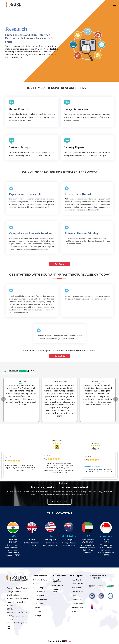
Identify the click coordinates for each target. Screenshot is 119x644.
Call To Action (59, 499)
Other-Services (41, 600)
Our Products (40, 596)
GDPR (74, 611)
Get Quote (60, 264)
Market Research (18, 129)
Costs (74, 596)
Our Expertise (40, 592)
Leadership (39, 588)
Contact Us (60, 356)
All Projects (39, 615)
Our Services (58, 585)
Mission (38, 608)
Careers (38, 611)
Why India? (76, 588)
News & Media (77, 584)
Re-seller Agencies (57, 581)
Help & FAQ (76, 580)
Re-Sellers (39, 604)
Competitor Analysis (76, 129)
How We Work (77, 592)
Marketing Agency (57, 590)
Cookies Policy (78, 604)
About (37, 584)
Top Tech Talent (41, 580)
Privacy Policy (77, 608)
